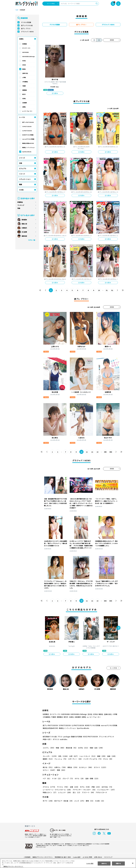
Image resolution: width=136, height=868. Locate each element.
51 (107, 290)
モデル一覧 (32, 240)
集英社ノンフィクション (28, 147)
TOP (17, 10)
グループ (68, 778)
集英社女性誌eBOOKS (28, 143)
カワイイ (100, 767)
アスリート (88, 792)
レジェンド (65, 792)
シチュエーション (25, 179)
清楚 (47, 770)
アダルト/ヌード (101, 792)
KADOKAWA (25, 52)
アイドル (63, 787)
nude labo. (64, 739)
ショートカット (87, 756)
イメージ (22, 174)
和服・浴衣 (96, 748)
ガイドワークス (26, 48)
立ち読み (55, 93)
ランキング (21, 205)
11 (87, 452)
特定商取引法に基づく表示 (63, 857)
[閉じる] (133, 863)
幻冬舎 (24, 65)
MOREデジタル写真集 (28, 135)
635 (105, 601)
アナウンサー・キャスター (84, 790)
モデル (85, 787)
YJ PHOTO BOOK (27, 126)
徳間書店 (25, 90)
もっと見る (114, 668)
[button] (118, 628)
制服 (60, 748)
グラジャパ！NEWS (27, 32)
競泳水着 (71, 748)
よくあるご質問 (87, 857)
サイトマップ (108, 857)
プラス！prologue (64, 737)
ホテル (79, 778)
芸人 (77, 792)
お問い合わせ (98, 857)
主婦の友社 (25, 73)
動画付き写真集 (76, 737)
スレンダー (50, 756)
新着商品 (20, 202)
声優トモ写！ (47, 739)
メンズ (79, 801)
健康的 (48, 759)
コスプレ (49, 748)
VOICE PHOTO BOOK (90, 737)
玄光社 (24, 61)
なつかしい (85, 767)
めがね (83, 748)
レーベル (22, 117)
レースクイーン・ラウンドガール (57, 790)
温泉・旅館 (92, 778)
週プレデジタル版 (27, 25)
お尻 (73, 756)
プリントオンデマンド (105, 737)
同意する (118, 863)
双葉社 (24, 107)
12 (92, 452)
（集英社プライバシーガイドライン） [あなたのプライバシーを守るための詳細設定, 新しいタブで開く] (13, 866)
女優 (74, 787)
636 (111, 601)
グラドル (49, 787)
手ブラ (48, 801)
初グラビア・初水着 (64, 801)
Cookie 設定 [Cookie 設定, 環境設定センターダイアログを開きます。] (90, 863)
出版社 (21, 39)
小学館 (24, 77)
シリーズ (22, 158)
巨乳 (63, 756)
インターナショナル (92, 759)
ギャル (108, 759)
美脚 (101, 756)
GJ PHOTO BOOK (27, 131)
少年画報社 (25, 82)
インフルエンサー (106, 790)
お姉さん (60, 767)
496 (111, 452)
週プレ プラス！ (26, 28)
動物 (89, 801)
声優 (95, 787)
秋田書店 (25, 44)
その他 (21, 190)
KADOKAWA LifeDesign (29, 56)
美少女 (48, 767)
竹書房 (24, 86)
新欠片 (24, 94)
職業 (21, 184)
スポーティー (75, 759)
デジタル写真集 (26, 22)
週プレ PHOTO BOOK (28, 122)
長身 (111, 756)
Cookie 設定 (77, 857)
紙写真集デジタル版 (50, 737)
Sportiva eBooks (27, 152)
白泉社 (24, 98)
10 (99, 290)
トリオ (57, 778)
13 (98, 452)
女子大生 (106, 787)
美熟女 (72, 767)
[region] (68, 863)
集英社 (24, 69)
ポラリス (56, 739)
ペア (47, 778)
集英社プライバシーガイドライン (43, 857)
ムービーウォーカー (27, 111)
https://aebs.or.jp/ (40, 847)
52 (112, 290)
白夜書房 (25, 103)
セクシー (113, 767)
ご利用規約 (27, 857)
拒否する (104, 863)
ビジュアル (23, 168)
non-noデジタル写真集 (28, 139)
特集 (19, 208)
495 (105, 452)
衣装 (21, 163)
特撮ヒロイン (50, 792)
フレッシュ (61, 759)
